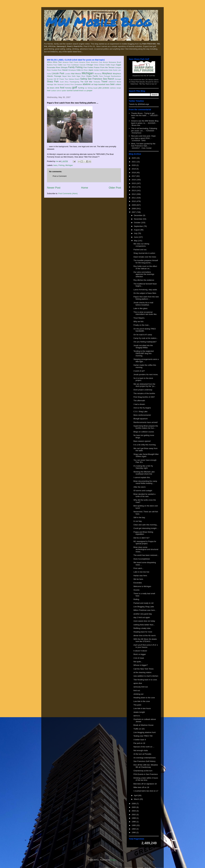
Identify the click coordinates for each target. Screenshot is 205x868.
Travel (104, 82)
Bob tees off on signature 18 (145, 784)
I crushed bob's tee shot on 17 (146, 791)
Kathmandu (104, 70)
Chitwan (102, 65)
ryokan (54, 91)
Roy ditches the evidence (144, 280)
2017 (134, 176)
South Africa (64, 82)
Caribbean (75, 65)
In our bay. (138, 521)
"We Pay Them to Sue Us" (148, 84)
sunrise (70, 91)
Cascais (83, 65)
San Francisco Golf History (144, 761)
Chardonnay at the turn (143, 771)
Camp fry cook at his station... (146, 338)
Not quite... (138, 662)
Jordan (97, 70)
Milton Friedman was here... (145, 610)
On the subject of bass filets (145, 293)
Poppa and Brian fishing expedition (143, 533)
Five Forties (88, 67)
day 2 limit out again (142, 617)
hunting (81, 88)
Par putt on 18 (139, 743)
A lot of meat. (139, 658)
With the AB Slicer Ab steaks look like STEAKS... (145, 640)
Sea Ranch (109, 79)
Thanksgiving (74, 82)
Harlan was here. (140, 576)
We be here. (138, 579)
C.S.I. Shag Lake (140, 411)
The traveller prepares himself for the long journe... (146, 262)
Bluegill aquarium (141, 419)
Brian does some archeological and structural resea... (146, 549)
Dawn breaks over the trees (145, 257)
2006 (134, 804)
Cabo (60, 65)
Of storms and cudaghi (143, 491)
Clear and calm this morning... (146, 525)
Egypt (119, 65)
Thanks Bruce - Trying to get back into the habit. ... (143, 114)
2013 (134, 190)
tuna (85, 91)
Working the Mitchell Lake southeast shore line (144, 473)
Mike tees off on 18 (141, 787)
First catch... (138, 568)
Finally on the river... (142, 325)
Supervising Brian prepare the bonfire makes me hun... (146, 427)
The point (137, 705)
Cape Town (67, 65)
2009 (134, 205)
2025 (134, 158)
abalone (87, 84)
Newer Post (54, 188)
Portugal (107, 76)
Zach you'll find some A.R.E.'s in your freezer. (146, 646)
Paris (101, 76)
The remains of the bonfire (144, 393)
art (92, 84)
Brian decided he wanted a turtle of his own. (144, 495)
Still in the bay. (139, 517)
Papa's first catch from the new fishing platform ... (146, 298)
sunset (76, 91)
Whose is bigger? (141, 665)
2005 (134, 807)
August (137, 230)
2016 (134, 180)
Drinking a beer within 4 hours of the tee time (146, 779)
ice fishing (89, 88)
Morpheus (107, 73)
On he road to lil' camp (143, 335)
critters (118, 84)
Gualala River (56, 70)
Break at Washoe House (143, 725)
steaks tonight (139, 712)
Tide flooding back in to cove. (145, 680)
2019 (134, 169)
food (62, 88)
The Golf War (86, 82)
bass (108, 84)
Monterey (98, 74)
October (138, 223)
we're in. (137, 716)
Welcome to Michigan (142, 586)
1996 (134, 822)
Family (71, 67)
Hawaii (65, 70)
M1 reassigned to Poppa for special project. (145, 543)
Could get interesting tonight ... (146, 528)
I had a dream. (139, 404)
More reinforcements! (142, 415)
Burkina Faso (52, 65)
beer (113, 84)
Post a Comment (60, 176)
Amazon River (85, 62)
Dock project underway (143, 390)
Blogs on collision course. (144, 432)
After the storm (139, 487)
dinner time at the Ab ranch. (145, 636)
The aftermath (139, 401)
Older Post (115, 188)
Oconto (136, 590)
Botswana (112, 62)
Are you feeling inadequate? (145, 342)
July (136, 233)
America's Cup (96, 62)
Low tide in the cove (142, 701)
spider (64, 91)
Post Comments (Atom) (68, 193)
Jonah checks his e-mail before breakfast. (143, 304)
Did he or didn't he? (141, 538)
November (139, 219)
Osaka (89, 76)
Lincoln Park (58, 73)
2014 (134, 187)
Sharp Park (53, 82)
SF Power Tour (62, 79)
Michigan (88, 73)
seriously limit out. (141, 687)
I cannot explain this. (142, 477)
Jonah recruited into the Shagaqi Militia (143, 347)
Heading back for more (143, 632)
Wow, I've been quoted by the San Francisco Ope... (143, 145)
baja (96, 84)
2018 (134, 173)
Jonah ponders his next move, (146, 374)
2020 (134, 165)
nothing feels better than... (144, 625)
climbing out (138, 694)
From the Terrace (107, 67)
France (97, 67)
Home (85, 188)
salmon (59, 91)
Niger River (81, 76)
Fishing (79, 67)
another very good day (143, 614)
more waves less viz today (144, 621)
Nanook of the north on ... (144, 747)
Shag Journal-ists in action (144, 253)
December (139, 215)
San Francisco (95, 79)
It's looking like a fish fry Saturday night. (143, 467)
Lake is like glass (140, 308)
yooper (90, 91)
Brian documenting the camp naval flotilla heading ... (145, 482)
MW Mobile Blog (98, 22)
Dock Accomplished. (142, 559)
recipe (119, 88)
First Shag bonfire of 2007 (144, 397)
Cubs (108, 65)
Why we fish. (139, 321)
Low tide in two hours (142, 708)
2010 (134, 201)
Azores (105, 62)
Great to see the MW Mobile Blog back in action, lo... (145, 122)
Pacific (95, 76)
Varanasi (60, 84)
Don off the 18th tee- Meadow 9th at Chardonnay (146, 766)
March (137, 799)
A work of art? (139, 371)
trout (81, 91)
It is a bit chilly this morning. (145, 445)
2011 (134, 198)
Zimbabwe (78, 84)
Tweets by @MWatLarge (139, 104)
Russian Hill (51, 79)
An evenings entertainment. (145, 758)
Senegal (118, 79)
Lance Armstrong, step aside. (145, 290)
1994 (134, 829)
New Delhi (72, 76)
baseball (102, 84)
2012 (134, 194)
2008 (134, 209)
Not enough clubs (141, 750)
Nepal (64, 76)
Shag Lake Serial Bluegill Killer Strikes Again (146, 455)
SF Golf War (151, 76)
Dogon (113, 65)
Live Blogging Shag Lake (144, 607)
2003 (134, 811)
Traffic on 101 (139, 729)
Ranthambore (116, 76)
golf (75, 87)
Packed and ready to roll (143, 603)
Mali (73, 74)
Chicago (90, 65)
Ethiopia (64, 67)
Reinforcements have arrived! (145, 422)
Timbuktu (97, 82)
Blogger (113, 860)
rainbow (113, 88)
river (49, 91)
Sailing (84, 79)
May (136, 241)
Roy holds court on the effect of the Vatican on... (145, 267)
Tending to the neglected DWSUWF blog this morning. (143, 353)
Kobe (111, 70)
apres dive (138, 683)
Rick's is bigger (140, 654)
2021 (134, 162)
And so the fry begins (142, 408)
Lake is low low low (141, 572)
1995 (134, 825)
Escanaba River (54, 67)
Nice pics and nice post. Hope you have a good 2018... (143, 137)
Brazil (119, 62)
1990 (134, 832)
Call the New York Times (143, 669)
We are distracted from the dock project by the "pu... (145, 385)
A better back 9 (140, 740)
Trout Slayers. (139, 318)
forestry (68, 88)
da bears (51, 88)
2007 (134, 212)
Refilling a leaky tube (142, 628)
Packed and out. (140, 250)
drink (57, 88)
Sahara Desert (74, 79)
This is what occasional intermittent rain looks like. (145, 313)
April (136, 795)
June (136, 237)
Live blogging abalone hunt (144, 732)
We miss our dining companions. (141, 245)
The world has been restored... (146, 555)
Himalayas (72, 70)
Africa (49, 62)
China (96, 65)
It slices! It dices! (140, 651)
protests (106, 88)
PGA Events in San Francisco (146, 774)
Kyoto (115, 70)
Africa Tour (57, 62)
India (78, 70)
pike (100, 88)
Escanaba (138, 583)
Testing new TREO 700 (143, 736)
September (139, 226)
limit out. (137, 690)
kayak (95, 88)
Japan (91, 70)
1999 (134, 818)
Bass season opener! (142, 441)
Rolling (136, 599)
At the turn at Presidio (142, 754)
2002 (134, 815)
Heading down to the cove (144, 698)
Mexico (78, 74)
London (68, 74)
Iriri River (84, 70)
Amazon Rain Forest (71, 62)
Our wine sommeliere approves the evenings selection (144, 274)
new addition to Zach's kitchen (146, 676)
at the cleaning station (142, 672)
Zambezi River (69, 85)
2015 (134, 183)
